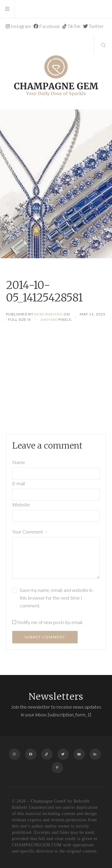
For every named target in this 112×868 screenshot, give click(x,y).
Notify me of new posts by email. (50, 622)
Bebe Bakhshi (49, 314)
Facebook (47, 26)
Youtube (80, 754)
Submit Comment (45, 637)
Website (21, 504)
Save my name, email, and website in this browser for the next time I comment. (56, 598)
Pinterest (57, 767)
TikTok (72, 26)
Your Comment (30, 532)
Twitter (93, 26)
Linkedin (96, 754)
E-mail (19, 483)
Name (19, 462)
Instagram (18, 26)
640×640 (49, 319)
